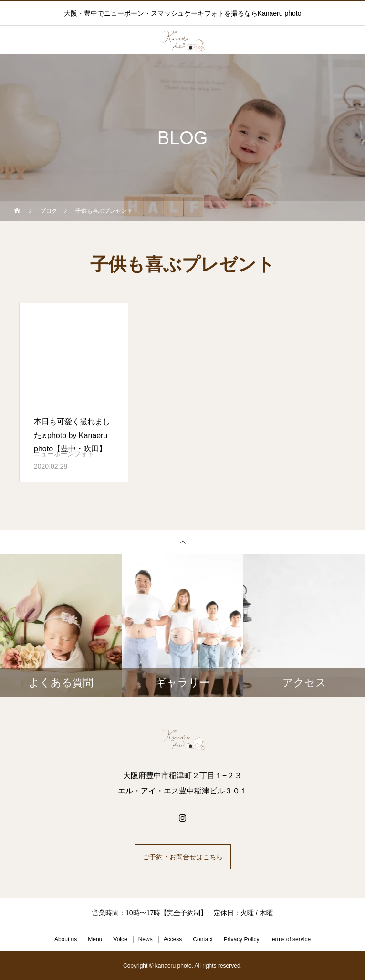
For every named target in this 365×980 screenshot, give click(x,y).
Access (173, 939)
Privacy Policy (242, 939)
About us (66, 939)
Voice (120, 939)
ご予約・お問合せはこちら (183, 857)
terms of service (290, 939)
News (146, 939)
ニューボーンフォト (64, 454)
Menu (95, 939)
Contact (203, 939)
